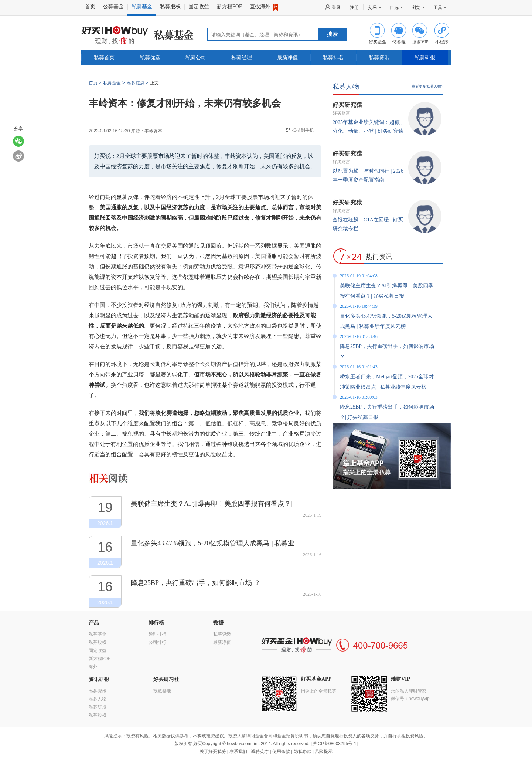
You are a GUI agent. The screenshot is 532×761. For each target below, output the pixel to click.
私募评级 (222, 634)
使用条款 (281, 751)
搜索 (332, 34)
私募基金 (142, 6)
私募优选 (150, 58)
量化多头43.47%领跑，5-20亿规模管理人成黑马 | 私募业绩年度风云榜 (213, 543)
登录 (336, 7)
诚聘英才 (260, 751)
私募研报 (425, 58)
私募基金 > (114, 83)
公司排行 (157, 642)
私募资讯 (379, 58)
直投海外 (264, 7)
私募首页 (104, 58)
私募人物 (346, 87)
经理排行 (157, 634)
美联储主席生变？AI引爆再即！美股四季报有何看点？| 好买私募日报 (212, 504)
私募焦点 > (137, 83)
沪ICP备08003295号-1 (334, 744)
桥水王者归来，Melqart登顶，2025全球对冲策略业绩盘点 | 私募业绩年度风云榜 (387, 382)
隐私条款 (303, 751)
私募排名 (333, 58)
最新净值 (287, 58)
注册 (354, 7)
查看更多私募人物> (427, 86)
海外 (93, 667)
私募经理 (242, 58)
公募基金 (113, 6)
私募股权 (170, 6)
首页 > (95, 83)
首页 (90, 6)
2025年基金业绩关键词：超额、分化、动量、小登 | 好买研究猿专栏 (369, 131)
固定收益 (199, 6)
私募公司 (196, 58)
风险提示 (324, 751)
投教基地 (162, 691)
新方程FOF (229, 6)
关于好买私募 (213, 751)
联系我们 (238, 751)
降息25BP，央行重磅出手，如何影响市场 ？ (196, 583)
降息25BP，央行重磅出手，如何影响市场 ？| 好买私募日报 (387, 412)
